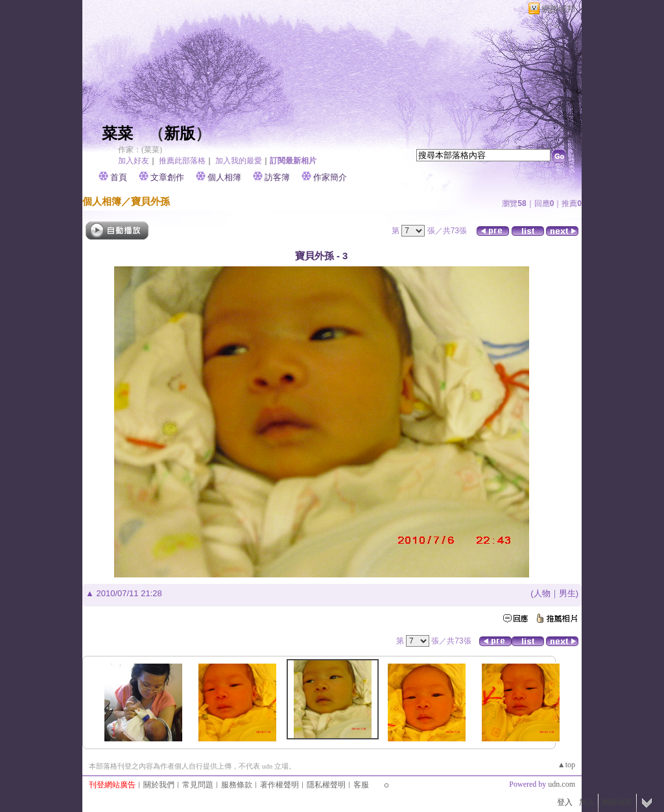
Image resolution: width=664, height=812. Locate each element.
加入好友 (134, 161)
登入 (565, 802)
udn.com (562, 784)
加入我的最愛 (239, 161)
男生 (567, 593)
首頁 (119, 177)
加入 (587, 802)
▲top (566, 765)
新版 (180, 133)
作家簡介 (330, 177)
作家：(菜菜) (140, 150)
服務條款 (237, 785)
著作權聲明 (279, 785)
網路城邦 (558, 9)
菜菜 (117, 133)
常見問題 (198, 785)
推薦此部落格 (182, 161)
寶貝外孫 (150, 201)
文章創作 (167, 177)
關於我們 (159, 785)
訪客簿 (277, 177)
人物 (542, 593)
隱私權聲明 (326, 785)
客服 (361, 785)
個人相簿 (224, 177)
